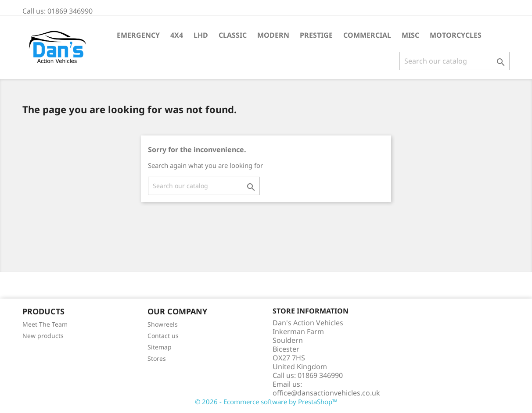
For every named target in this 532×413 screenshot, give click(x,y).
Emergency (138, 35)
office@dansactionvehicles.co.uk (326, 393)
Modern (273, 35)
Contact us (163, 336)
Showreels (163, 324)
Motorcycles (456, 35)
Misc (410, 35)
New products (43, 336)
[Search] (455, 61)
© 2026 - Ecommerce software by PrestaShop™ (266, 402)
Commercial (367, 35)
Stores (157, 358)
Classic (233, 35)
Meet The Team (45, 324)
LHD (201, 35)
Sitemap (160, 347)
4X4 (177, 35)
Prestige (316, 35)
